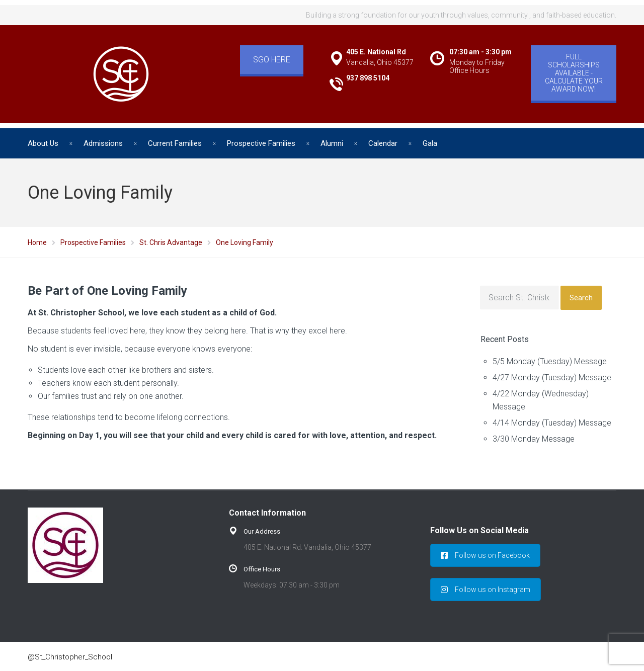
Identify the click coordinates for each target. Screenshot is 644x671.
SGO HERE (272, 60)
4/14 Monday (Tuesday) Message (552, 423)
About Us (43, 143)
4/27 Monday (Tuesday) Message (552, 378)
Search (581, 298)
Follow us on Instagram (486, 590)
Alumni (332, 143)
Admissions (103, 143)
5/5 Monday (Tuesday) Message (550, 361)
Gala (430, 143)
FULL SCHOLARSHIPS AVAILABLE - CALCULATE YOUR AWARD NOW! (574, 73)
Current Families (175, 143)
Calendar (383, 143)
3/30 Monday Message (534, 439)
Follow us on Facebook (485, 555)
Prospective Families (261, 143)
